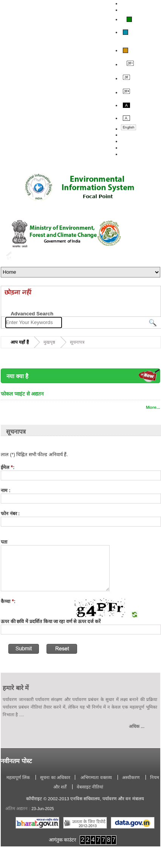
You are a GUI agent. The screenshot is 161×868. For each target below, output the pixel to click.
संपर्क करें (129, 148)
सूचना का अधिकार (55, 777)
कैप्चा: (8, 602)
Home (9, 255)
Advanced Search (32, 314)
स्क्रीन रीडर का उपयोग (140, 10)
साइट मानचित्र (133, 154)
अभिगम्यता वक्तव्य (96, 777)
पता (4, 542)
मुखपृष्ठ (49, 342)
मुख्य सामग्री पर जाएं (138, 3)
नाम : (6, 491)
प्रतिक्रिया (128, 141)
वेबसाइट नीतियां (90, 787)
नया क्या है (17, 376)
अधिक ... (137, 726)
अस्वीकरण (132, 777)
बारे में (126, 135)
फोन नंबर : (10, 514)
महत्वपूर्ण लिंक (19, 777)
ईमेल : (8, 468)
